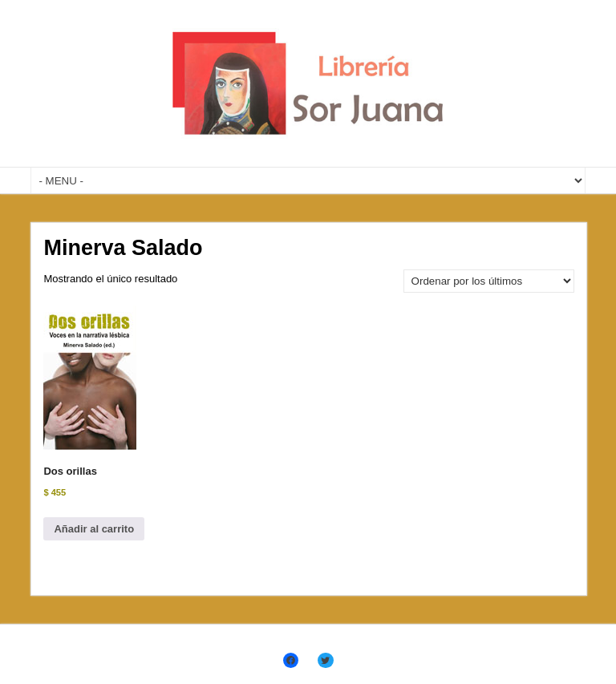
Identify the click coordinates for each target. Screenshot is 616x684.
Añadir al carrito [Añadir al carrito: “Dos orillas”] (94, 529)
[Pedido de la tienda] (489, 281)
